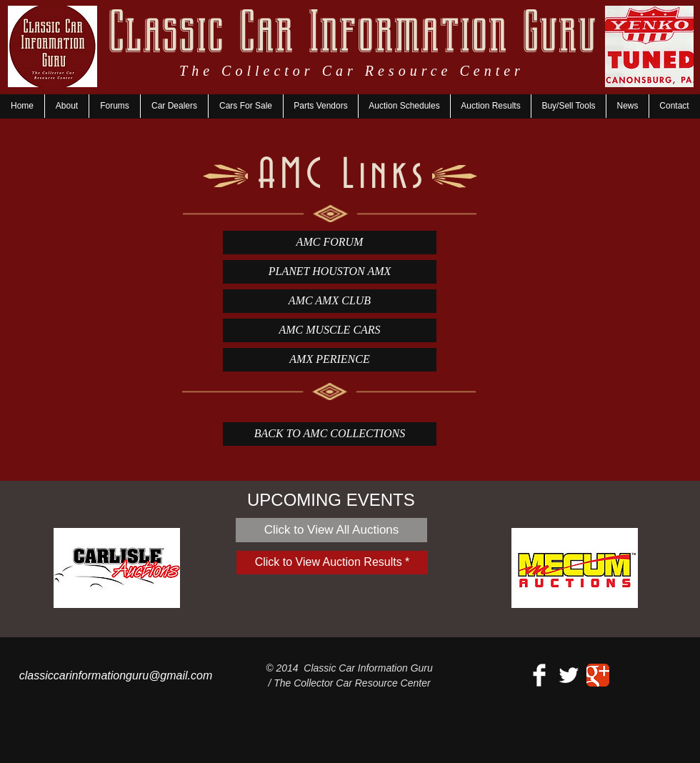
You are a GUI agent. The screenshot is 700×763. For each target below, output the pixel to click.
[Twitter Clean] (569, 675)
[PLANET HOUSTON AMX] (330, 272)
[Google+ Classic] (598, 675)
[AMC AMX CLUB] (330, 301)
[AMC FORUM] (330, 243)
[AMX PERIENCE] (330, 360)
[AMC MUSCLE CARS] (330, 330)
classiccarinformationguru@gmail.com (116, 675)
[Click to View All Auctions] (331, 530)
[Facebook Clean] (539, 675)
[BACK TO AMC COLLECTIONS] (330, 434)
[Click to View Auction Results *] (332, 563)
